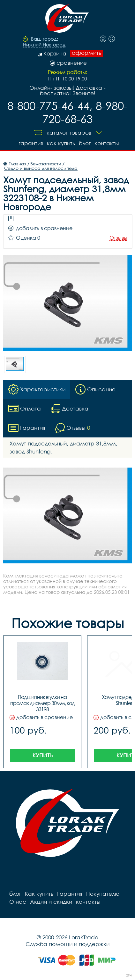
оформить (86, 53)
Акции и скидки (51, 902)
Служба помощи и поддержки (67, 944)
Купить (43, 755)
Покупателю (103, 894)
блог (85, 143)
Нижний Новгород (44, 45)
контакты (107, 143)
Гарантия (31, 143)
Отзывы (118, 238)
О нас (18, 902)
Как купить (61, 143)
